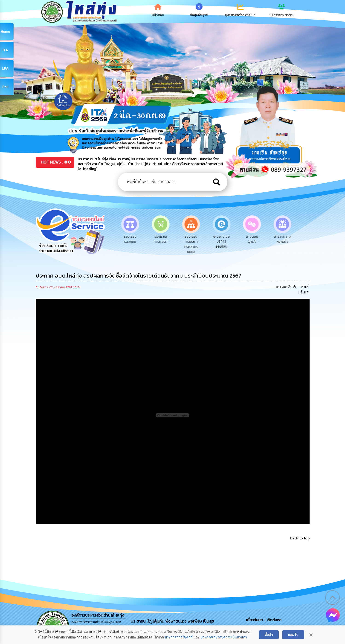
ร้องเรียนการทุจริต (161, 239)
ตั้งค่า (269, 635)
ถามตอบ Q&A (253, 239)
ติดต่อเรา (273, 620)
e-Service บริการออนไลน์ (222, 241)
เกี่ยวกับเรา (255, 620)
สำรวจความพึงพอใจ (283, 239)
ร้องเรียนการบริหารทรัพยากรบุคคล (192, 244)
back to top (300, 538)
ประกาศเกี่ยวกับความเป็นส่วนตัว (224, 637)
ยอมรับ (293, 635)
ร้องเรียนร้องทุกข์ (131, 239)
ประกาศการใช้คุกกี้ (179, 637)
